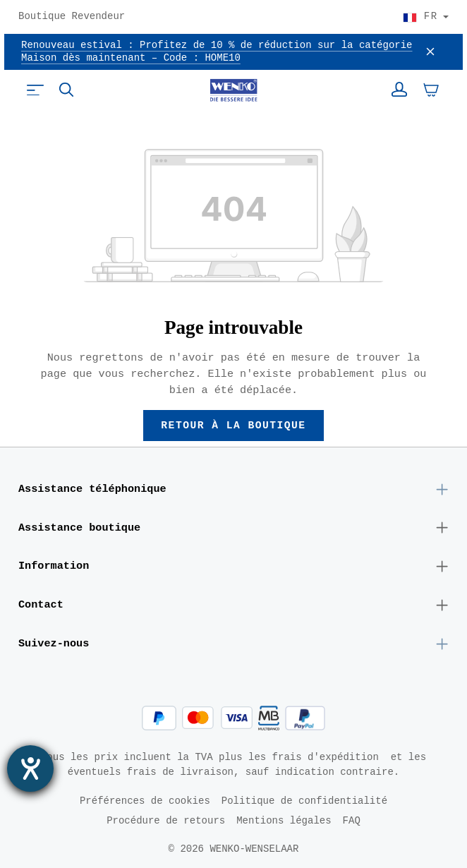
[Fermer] (430, 52)
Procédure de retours (166, 820)
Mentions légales (284, 820)
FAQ (352, 820)
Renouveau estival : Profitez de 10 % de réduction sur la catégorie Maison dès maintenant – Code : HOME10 (217, 52)
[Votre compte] (399, 90)
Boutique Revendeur (72, 17)
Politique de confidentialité (304, 801)
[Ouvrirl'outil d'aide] (30, 768)
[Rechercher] (66, 90)
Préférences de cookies (145, 801)
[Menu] (35, 90)
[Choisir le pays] (426, 17)
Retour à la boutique (234, 426)
